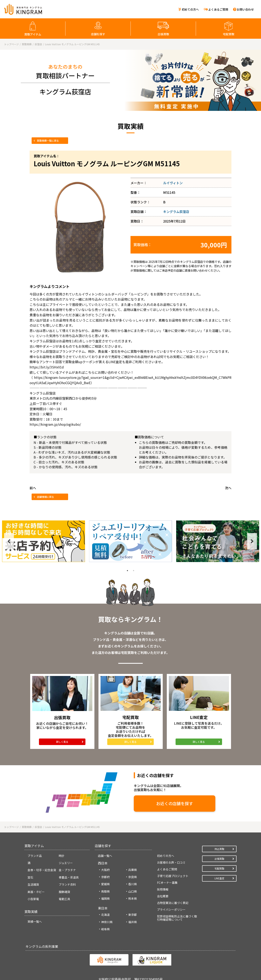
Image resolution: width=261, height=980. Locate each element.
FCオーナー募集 (167, 883)
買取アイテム (33, 34)
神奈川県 (107, 922)
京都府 (105, 877)
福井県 (133, 922)
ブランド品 (35, 856)
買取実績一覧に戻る (48, 141)
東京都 (133, 915)
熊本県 (133, 898)
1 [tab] (127, 571)
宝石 (30, 877)
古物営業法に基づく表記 (173, 903)
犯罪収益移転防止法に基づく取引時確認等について (177, 918)
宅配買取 (229, 34)
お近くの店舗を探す (175, 803)
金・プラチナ (67, 870)
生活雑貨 (33, 884)
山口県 (133, 891)
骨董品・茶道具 (69, 877)
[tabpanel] (44, 541)
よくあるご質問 (218, 9)
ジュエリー (66, 863)
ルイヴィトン (173, 183)
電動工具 (64, 899)
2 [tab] (134, 571)
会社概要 (163, 896)
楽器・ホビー (36, 892)
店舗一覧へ (105, 856)
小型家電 (33, 899)
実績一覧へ (35, 922)
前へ (33, 488)
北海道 (105, 915)
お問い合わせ (245, 9)
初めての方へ (190, 9)
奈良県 (133, 877)
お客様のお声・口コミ (171, 862)
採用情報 (163, 889)
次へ (228, 488)
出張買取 (163, 34)
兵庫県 (133, 870)
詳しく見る (62, 742)
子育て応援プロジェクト (173, 876)
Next (252, 541)
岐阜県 (105, 929)
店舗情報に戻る (45, 497)
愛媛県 (105, 884)
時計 (62, 856)
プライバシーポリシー (171, 909)
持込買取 (219, 849)
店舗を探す (98, 34)
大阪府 (105, 870)
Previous (9, 541)
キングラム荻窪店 (176, 212)
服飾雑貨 (64, 892)
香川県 (133, 884)
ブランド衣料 (67, 884)
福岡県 (105, 898)
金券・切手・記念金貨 (42, 870)
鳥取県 (105, 891)
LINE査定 (219, 878)
